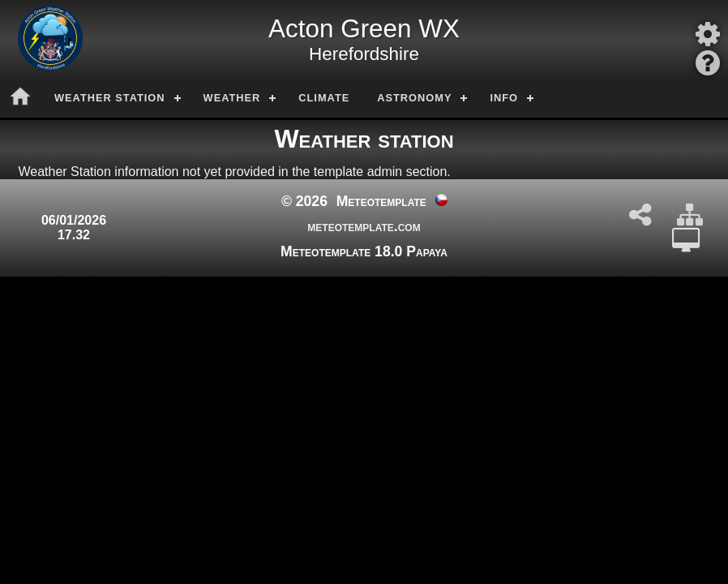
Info (504, 98)
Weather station (110, 98)
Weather (232, 98)
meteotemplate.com (364, 226)
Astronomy (414, 98)
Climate (324, 98)
